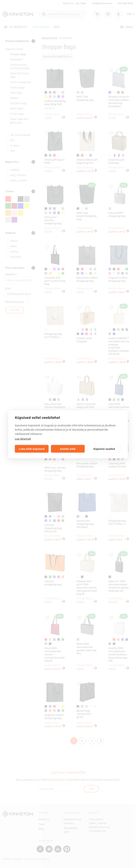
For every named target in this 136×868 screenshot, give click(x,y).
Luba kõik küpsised (32, 449)
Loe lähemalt (23, 439)
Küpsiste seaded (104, 449)
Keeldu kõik (68, 449)
